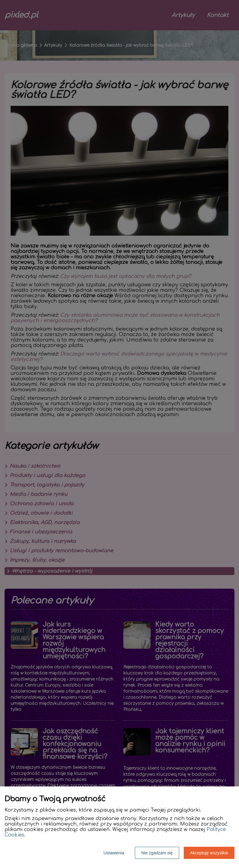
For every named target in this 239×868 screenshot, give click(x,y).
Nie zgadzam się (157, 853)
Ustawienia (114, 853)
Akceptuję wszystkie (209, 853)
